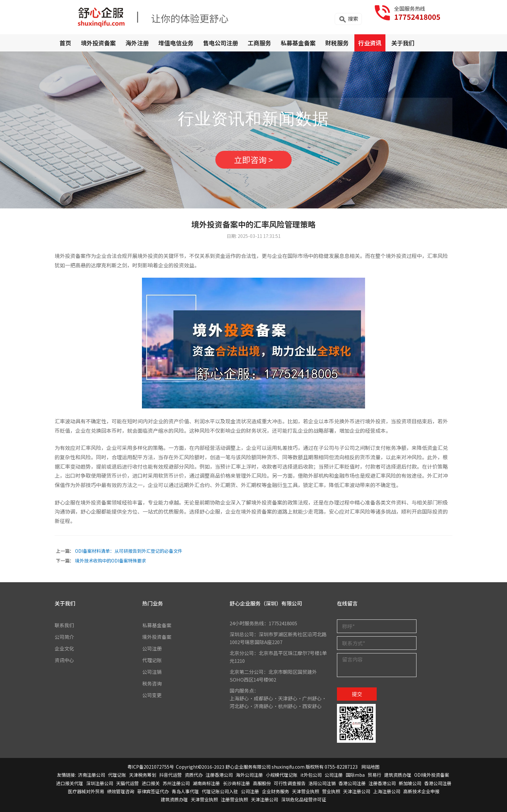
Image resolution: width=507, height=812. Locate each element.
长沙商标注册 (236, 783)
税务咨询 (152, 683)
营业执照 (331, 791)
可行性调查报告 (290, 783)
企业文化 (64, 648)
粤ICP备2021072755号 (151, 767)
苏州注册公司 (176, 783)
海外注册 (137, 43)
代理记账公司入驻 (220, 791)
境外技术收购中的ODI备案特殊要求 (111, 561)
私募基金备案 (298, 43)
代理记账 (152, 660)
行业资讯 (370, 43)
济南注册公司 (92, 775)
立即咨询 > (253, 160)
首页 (65, 43)
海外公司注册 (249, 775)
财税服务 (337, 43)
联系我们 (64, 625)
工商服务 (259, 43)
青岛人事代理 (185, 791)
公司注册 (152, 648)
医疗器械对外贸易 (86, 791)
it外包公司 (311, 775)
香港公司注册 (352, 783)
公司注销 (152, 672)
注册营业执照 (234, 799)
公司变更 (152, 695)
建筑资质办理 (398, 775)
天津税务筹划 (143, 775)
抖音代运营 (170, 775)
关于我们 (403, 43)
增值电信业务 (176, 43)
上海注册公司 (387, 791)
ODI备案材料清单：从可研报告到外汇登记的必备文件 (129, 551)
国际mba (355, 775)
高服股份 (262, 783)
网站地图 (371, 767)
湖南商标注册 (206, 783)
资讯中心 (64, 660)
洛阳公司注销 (322, 783)
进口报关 (151, 783)
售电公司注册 (221, 43)
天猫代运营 (127, 783)
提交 (357, 694)
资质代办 (194, 775)
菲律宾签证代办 (153, 791)
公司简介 (64, 637)
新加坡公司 (410, 783)
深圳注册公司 (100, 783)
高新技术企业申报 (421, 791)
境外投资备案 (98, 43)
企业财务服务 (275, 791)
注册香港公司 (219, 775)
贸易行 (374, 775)
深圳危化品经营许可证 (304, 799)
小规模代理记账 (282, 775)
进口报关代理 (70, 783)
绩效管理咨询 (121, 791)
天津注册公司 (357, 791)
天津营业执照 (306, 791)
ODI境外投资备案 (432, 775)
